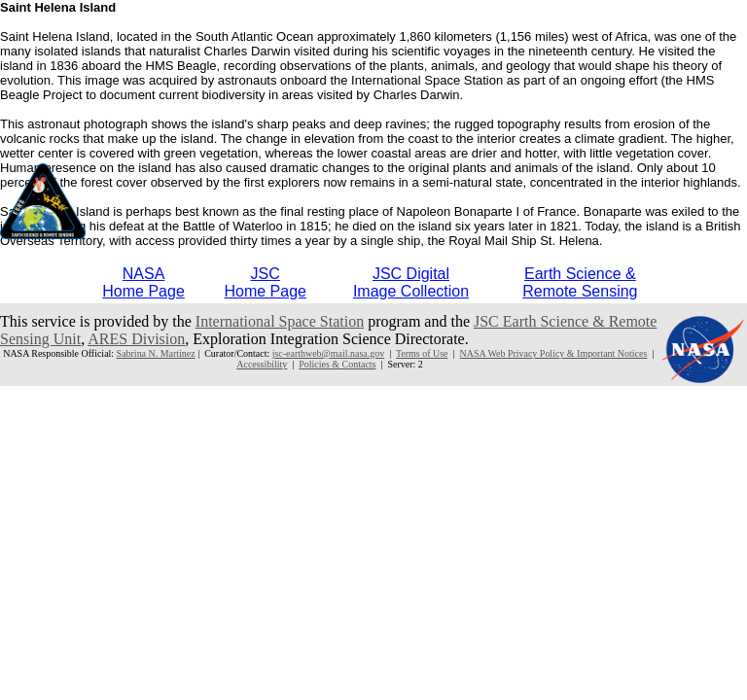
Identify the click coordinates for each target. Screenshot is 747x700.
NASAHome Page (143, 282)
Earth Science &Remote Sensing (580, 282)
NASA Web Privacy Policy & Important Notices (553, 353)
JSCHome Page (265, 282)
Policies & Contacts (337, 364)
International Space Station (280, 321)
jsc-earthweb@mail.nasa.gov (328, 353)
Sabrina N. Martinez (156, 353)
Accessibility (262, 364)
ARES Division (136, 339)
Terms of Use (422, 353)
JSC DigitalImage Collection (411, 282)
